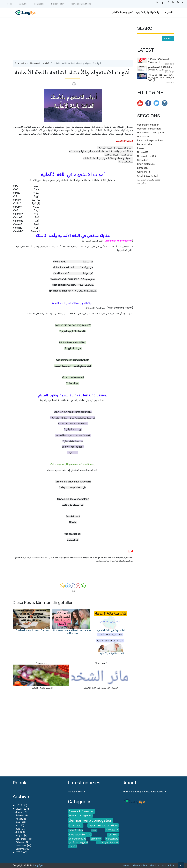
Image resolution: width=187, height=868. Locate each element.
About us (23, 4)
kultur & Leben (145, 144)
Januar (20, 812)
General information (148, 125)
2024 (20, 809)
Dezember (21, 849)
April (18, 822)
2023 (19, 805)
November (21, 846)
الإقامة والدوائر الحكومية (148, 12)
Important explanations (150, 140)
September (22, 839)
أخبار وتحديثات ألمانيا (122, 12)
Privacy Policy (58, 4)
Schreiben (143, 160)
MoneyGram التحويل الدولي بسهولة (158, 60)
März (18, 819)
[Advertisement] (73, 40)
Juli (18, 832)
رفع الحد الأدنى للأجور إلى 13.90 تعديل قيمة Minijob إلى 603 (161, 78)
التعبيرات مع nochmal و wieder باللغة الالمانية (160, 68)
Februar (20, 815)
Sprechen (142, 168)
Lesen (140, 148)
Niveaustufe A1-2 (40, 63)
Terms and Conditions (81, 4)
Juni (18, 829)
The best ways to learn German (32, 630)
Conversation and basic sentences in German (72, 632)
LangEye (38, 865)
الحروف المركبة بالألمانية (112, 653)
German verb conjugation (151, 133)
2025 (19, 852)
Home (10, 4)
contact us (39, 4)
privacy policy (139, 865)
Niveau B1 (143, 152)
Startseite (21, 63)
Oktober (20, 842)
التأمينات (168, 12)
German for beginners (149, 129)
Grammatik (143, 137)
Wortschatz (144, 172)
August (20, 836)
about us (155, 865)
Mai (18, 825)
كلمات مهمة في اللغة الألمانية (112, 630)
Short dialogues (146, 164)
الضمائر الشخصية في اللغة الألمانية (101, 688)
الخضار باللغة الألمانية (42, 688)
